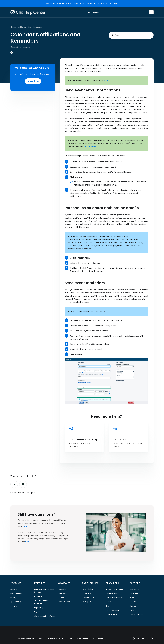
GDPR (132, 597)
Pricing (13, 597)
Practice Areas (16, 593)
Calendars (38, 27)
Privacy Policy (83, 638)
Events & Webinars (113, 610)
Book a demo (33, 81)
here (25, 526)
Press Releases (64, 602)
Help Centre (134, 589)
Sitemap (133, 606)
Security (14, 606)
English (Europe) (151, 12)
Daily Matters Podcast (114, 597)
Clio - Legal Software (55, 638)
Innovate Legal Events (114, 589)
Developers (87, 602)
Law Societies (87, 589)
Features (14, 589)
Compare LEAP (112, 614)
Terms (70, 638)
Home (13, 27)
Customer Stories (113, 593)
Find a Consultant (136, 614)
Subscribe (134, 602)
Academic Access (89, 597)
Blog (108, 606)
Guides (109, 602)
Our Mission (63, 593)
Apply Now (113, 3)
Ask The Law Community (83, 439)
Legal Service (98, 638)
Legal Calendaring (41, 612)
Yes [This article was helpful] (14, 484)
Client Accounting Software (45, 616)
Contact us (119, 439)
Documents (39, 596)
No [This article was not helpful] (23, 484)
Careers (61, 597)
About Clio (62, 589)
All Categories (94, 12)
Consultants (87, 593)
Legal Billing (39, 608)
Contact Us (134, 610)
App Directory (16, 602)
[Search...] (131, 35)
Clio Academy (135, 593)
